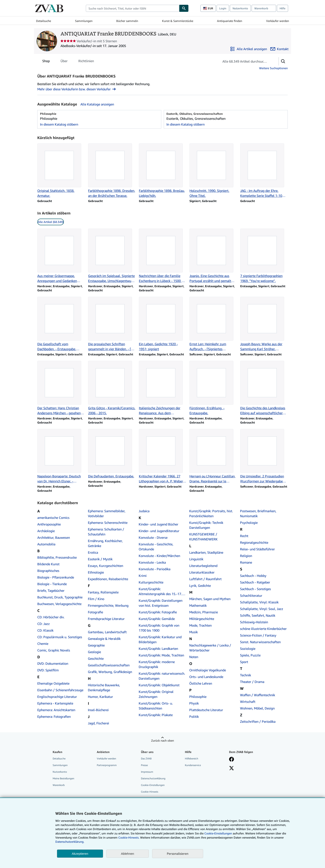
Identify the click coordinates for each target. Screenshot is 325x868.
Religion (246, 556)
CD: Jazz (44, 624)
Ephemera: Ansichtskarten (56, 710)
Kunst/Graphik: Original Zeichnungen (156, 694)
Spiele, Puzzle (250, 655)
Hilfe (283, 8)
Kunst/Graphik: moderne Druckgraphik (157, 664)
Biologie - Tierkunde (52, 584)
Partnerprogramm (107, 765)
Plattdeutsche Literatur (206, 710)
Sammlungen (84, 21)
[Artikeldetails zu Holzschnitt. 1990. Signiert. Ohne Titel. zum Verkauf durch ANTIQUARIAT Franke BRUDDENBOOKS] (213, 171)
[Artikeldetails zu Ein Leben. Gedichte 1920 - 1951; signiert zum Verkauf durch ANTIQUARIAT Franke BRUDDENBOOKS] (163, 324)
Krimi (143, 576)
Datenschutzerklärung (153, 778)
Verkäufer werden (278, 21)
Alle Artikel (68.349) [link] (51, 222)
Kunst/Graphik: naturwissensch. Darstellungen (162, 676)
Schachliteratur (251, 596)
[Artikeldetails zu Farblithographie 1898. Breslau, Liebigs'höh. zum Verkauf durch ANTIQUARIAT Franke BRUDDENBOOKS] (163, 171)
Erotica (93, 552)
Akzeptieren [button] (80, 854)
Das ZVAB (146, 758)
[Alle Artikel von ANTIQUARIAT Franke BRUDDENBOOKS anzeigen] (249, 49)
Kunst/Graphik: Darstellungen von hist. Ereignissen (161, 603)
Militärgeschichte (202, 619)
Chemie (43, 644)
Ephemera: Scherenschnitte (108, 523)
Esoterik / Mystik (100, 559)
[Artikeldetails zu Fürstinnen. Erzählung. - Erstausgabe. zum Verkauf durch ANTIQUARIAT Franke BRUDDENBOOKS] (213, 388)
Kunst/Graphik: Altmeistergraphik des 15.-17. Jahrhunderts (160, 592)
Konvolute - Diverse (153, 538)
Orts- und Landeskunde (206, 677)
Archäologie (46, 531)
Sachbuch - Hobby (253, 576)
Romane (246, 562)
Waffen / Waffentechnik (258, 695)
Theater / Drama (252, 682)
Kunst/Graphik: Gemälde (157, 619)
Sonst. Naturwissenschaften (260, 642)
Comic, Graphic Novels (54, 650)
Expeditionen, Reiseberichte (108, 579)
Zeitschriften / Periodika (258, 722)
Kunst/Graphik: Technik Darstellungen (206, 525)
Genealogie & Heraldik (104, 639)
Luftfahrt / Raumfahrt (205, 579)
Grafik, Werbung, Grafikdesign (110, 672)
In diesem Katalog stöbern (59, 124)
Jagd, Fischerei (98, 723)
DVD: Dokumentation (53, 663)
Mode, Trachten (200, 625)
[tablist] (68, 61)
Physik (194, 703)
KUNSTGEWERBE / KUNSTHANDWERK (203, 537)
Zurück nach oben (162, 740)
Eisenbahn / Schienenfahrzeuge (60, 690)
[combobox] (132, 8)
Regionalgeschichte (254, 542)
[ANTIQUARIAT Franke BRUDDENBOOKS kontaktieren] (279, 49)
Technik (246, 675)
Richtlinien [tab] (86, 62)
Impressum (147, 772)
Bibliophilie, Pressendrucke (57, 557)
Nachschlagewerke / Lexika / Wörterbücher (210, 648)
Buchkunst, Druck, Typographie (60, 597)
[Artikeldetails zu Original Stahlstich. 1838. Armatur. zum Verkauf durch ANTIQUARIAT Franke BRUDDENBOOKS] (61, 171)
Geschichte (96, 659)
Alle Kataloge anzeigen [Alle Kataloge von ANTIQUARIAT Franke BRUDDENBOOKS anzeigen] (97, 104)
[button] (283, 61)
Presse (144, 765)
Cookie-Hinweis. (129, 837)
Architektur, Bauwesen (54, 538)
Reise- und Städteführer (257, 549)
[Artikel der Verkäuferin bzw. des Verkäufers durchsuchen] (245, 61)
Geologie (94, 652)
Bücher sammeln (127, 21)
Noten (194, 657)
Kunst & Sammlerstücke (178, 21)
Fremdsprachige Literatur (106, 619)
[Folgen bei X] (232, 769)
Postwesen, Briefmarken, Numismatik (258, 513)
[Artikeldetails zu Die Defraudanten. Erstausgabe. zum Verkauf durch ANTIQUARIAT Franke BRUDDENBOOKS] (112, 454)
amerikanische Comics (53, 518)
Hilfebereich (192, 758)
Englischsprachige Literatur (57, 697)
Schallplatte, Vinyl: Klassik (259, 602)
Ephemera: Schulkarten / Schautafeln (106, 532)
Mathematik (198, 605)
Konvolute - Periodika (155, 569)
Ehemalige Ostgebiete (53, 683)
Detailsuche (44, 21)
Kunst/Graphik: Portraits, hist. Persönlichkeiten (211, 513)
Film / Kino (96, 599)
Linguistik (196, 559)
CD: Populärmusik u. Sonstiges (60, 637)
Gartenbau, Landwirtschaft (107, 632)
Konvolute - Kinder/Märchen (159, 556)
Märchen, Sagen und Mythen (210, 599)
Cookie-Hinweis (150, 792)
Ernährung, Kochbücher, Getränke (105, 543)
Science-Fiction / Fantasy (258, 635)
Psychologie (249, 523)
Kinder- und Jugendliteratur (159, 531)
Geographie (96, 645)
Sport (244, 662)
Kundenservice (193, 765)
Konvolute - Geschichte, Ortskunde (156, 547)
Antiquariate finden (230, 21)
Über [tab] (64, 62)
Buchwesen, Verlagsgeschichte (59, 604)
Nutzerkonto (240, 8)
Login (223, 8)
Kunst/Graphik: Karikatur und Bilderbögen (160, 639)
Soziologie (248, 649)
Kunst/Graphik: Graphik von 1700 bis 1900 (159, 628)
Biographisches (48, 571)
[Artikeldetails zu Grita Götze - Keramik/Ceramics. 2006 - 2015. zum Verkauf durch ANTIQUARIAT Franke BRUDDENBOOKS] (112, 388)
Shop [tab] (46, 62)
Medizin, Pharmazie (204, 612)
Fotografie (95, 612)
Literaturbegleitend (203, 566)
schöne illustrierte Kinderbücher (263, 629)
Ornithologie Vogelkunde (208, 670)
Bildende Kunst (48, 564)
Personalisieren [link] (178, 853)
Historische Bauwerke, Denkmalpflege (104, 688)
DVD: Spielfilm (48, 670)
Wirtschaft (248, 702)
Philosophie (198, 697)
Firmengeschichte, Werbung (108, 605)
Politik (194, 717)
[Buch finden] (184, 8)
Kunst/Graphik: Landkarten (158, 649)
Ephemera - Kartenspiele (55, 703)
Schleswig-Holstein (254, 622)
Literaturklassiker (202, 572)
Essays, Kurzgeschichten (106, 566)
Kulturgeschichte (151, 582)
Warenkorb (59, 785)
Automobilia (46, 544)
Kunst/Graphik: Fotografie (158, 612)
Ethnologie (96, 572)
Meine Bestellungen (63, 778)
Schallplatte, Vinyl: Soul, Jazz (262, 609)
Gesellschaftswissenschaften (109, 665)
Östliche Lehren (201, 683)
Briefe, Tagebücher (51, 591)
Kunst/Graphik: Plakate (156, 715)
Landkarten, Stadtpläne (206, 552)
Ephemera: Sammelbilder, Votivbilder (107, 513)
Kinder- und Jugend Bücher (158, 524)
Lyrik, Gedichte (200, 586)
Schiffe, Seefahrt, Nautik (258, 615)
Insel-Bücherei (98, 710)
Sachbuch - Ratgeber (255, 582)
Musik (193, 632)
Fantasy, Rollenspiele (103, 592)
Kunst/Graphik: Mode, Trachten (161, 655)
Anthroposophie (49, 524)
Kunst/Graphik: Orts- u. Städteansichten (156, 706)
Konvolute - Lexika (152, 562)
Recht (244, 536)
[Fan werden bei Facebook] (232, 760)
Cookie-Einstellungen (218, 833)
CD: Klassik (45, 630)
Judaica (144, 511)
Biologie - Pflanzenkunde (56, 577)
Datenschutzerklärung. (70, 842)
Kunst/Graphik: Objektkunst (159, 685)
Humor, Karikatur (100, 697)
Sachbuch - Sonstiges (255, 589)
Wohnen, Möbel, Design (257, 708)
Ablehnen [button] (128, 854)
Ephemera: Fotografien (54, 717)
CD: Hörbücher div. (51, 617)
